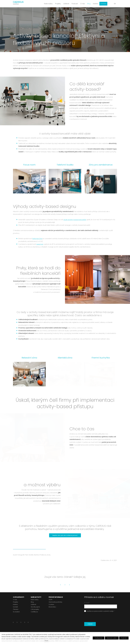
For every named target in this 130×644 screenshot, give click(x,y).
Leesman (40, 244)
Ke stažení (16, 612)
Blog (32, 602)
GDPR (50, 600)
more (46, 641)
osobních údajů (108, 611)
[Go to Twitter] (65, 585)
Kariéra (15, 604)
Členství (16, 609)
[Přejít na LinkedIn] (13, 623)
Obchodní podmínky (55, 602)
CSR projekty (35, 609)
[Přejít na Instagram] (21, 623)
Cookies (51, 604)
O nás (15, 600)
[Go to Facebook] (60, 585)
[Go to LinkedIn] (70, 585)
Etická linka (52, 607)
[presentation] (98, 617)
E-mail (87, 603)
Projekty (16, 602)
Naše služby (35, 600)
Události (33, 604)
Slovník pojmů (35, 607)
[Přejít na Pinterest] (28, 623)
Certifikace (34, 612)
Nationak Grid (37, 239)
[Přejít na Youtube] (25, 623)
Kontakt (15, 607)
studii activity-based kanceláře (75, 220)
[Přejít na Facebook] (17, 623)
